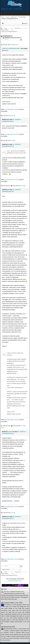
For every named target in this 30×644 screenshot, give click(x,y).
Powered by (11, 581)
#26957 (12, 116)
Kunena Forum (18, 581)
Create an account (14, 109)
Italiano (11, 9)
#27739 (12, 513)
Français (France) (18, 9)
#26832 (12, 45)
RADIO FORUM (22, 17)
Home (3, 17)
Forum (8, 17)
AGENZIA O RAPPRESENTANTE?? (11, 49)
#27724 (23, 186)
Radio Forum (14, 17)
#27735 (23, 426)
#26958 (12, 141)
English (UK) (5, 9)
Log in (6, 109)
